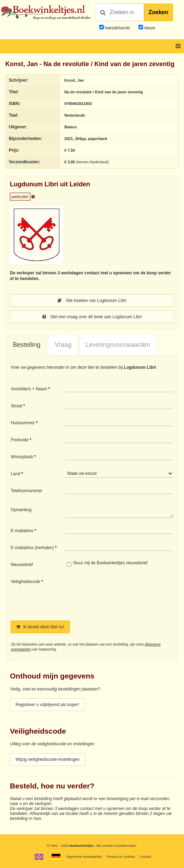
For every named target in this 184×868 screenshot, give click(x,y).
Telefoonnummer (26, 491)
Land (15, 474)
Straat (16, 406)
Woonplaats (22, 457)
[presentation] (124, 595)
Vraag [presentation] (63, 345)
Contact (145, 857)
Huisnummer (23, 423)
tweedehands (117, 28)
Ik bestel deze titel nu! (40, 627)
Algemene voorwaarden (84, 857)
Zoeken (159, 12)
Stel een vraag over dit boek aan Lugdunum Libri (92, 317)
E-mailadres (22, 531)
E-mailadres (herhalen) (32, 548)
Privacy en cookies (121, 857)
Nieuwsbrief (22, 565)
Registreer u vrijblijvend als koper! (47, 705)
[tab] (26, 345)
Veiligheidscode (25, 582)
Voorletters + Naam (29, 389)
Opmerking (21, 510)
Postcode (19, 440)
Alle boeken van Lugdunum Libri (92, 301)
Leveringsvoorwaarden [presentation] (118, 345)
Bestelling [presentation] (26, 345)
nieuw (149, 28)
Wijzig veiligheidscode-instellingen (48, 759)
